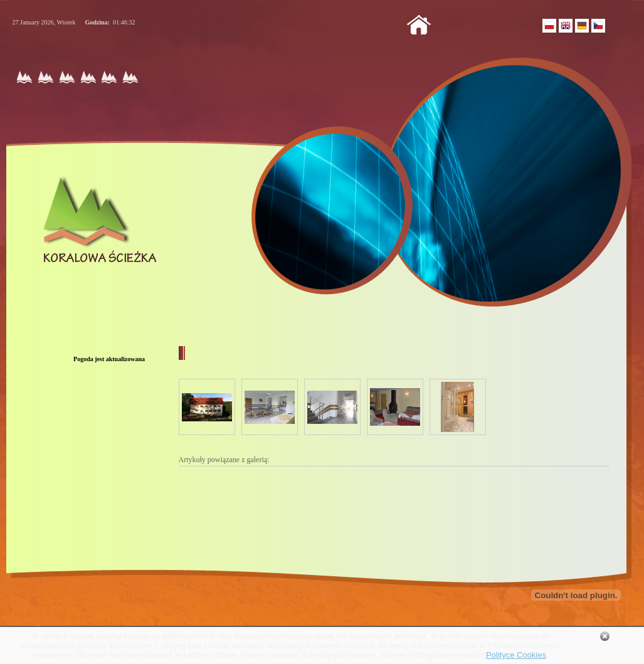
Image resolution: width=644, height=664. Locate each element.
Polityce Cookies (516, 655)
